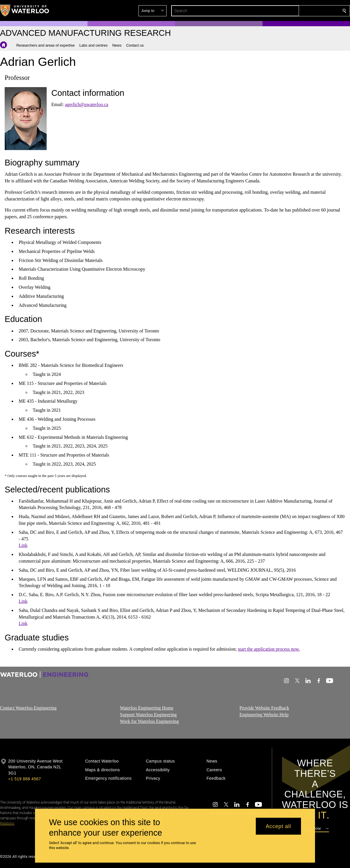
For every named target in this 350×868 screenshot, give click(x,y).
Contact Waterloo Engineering (28, 708)
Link (23, 545)
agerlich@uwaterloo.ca (87, 104)
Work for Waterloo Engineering (149, 721)
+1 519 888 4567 (24, 779)
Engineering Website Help (264, 715)
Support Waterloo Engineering (148, 715)
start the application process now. (269, 649)
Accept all (278, 826)
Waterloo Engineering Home (147, 708)
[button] (302, 11)
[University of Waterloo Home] (25, 10)
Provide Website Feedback (264, 708)
